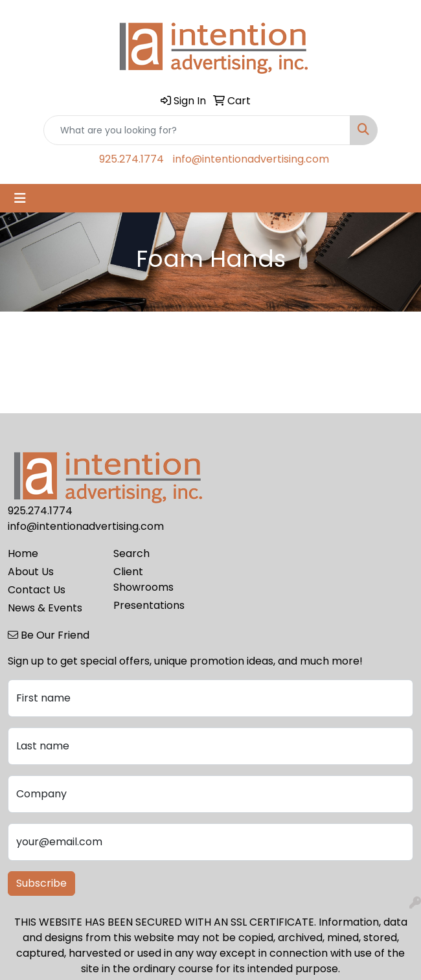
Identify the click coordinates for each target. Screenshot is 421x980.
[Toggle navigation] (20, 198)
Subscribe (41, 883)
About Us (31, 572)
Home (23, 553)
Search (131, 553)
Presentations (149, 605)
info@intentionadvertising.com (251, 159)
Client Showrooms (143, 579)
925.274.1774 (131, 159)
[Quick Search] (197, 130)
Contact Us (37, 590)
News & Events (45, 608)
